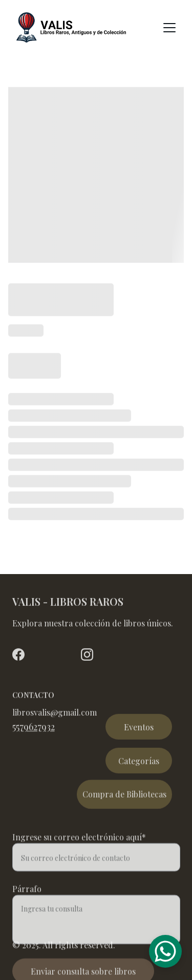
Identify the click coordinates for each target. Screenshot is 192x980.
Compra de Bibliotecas (124, 796)
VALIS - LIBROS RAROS (68, 603)
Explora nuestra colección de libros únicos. (93, 624)
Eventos (139, 729)
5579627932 (34, 728)
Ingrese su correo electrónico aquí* (79, 847)
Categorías (139, 762)
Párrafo (27, 899)
